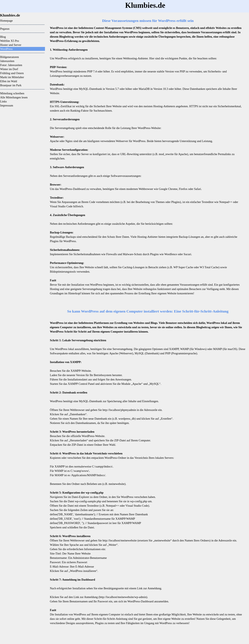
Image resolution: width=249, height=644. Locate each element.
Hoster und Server (11, 45)
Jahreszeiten (7, 61)
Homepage (6, 21)
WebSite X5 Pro (10, 41)
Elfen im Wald (9, 81)
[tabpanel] (23, 15)
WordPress (6, 49)
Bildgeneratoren (9, 57)
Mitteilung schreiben (12, 93)
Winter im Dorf (9, 69)
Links (4, 101)
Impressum (7, 105)
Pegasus (5, 29)
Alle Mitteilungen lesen (14, 97)
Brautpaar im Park (11, 85)
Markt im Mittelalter (12, 77)
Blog (3, 37)
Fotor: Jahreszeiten (11, 65)
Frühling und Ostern (12, 73)
